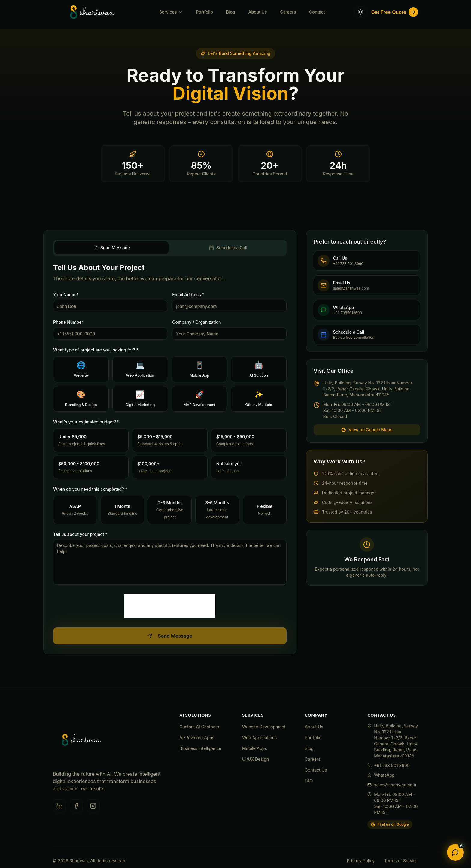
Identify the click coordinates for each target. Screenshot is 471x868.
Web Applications (259, 737)
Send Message (112, 248)
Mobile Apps (255, 748)
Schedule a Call (228, 248)
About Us (258, 7)
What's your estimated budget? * (86, 422)
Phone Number (68, 322)
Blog (231, 7)
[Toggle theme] (360, 8)
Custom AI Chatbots (199, 727)
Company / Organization (196, 322)
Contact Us (316, 770)
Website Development (264, 727)
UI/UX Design (255, 759)
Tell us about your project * (80, 534)
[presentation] (170, 606)
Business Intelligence (200, 748)
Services (171, 7)
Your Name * (66, 294)
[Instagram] (93, 806)
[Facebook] (76, 806)
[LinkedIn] (59, 806)
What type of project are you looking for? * (96, 350)
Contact (317, 7)
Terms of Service (401, 861)
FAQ (309, 781)
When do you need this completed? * (90, 489)
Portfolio (204, 7)
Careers (288, 7)
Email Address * (188, 294)
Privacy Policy (361, 861)
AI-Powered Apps (197, 737)
